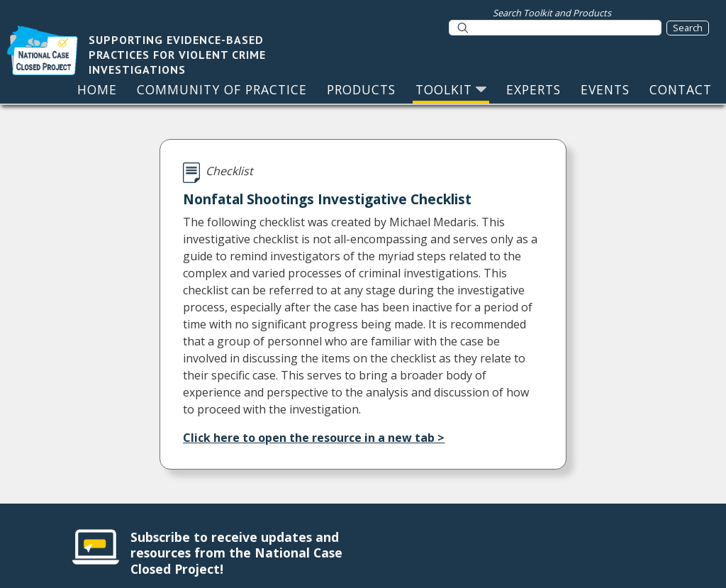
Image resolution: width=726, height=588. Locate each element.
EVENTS (605, 89)
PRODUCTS (361, 89)
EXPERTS (534, 89)
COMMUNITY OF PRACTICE (222, 89)
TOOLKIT (451, 89)
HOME (97, 89)
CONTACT (681, 89)
